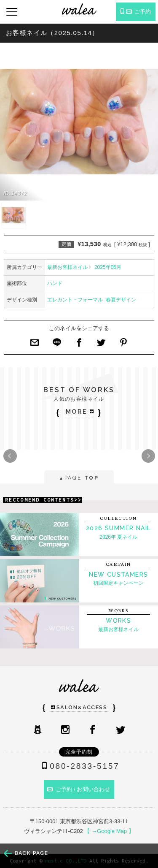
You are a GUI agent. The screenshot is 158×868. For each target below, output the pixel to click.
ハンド (55, 283)
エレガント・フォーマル (75, 300)
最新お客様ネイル (67, 267)
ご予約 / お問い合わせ (79, 789)
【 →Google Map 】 (109, 831)
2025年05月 (108, 267)
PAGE (79, 479)
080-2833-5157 (79, 766)
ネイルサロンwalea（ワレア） (79, 9)
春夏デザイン (121, 300)
